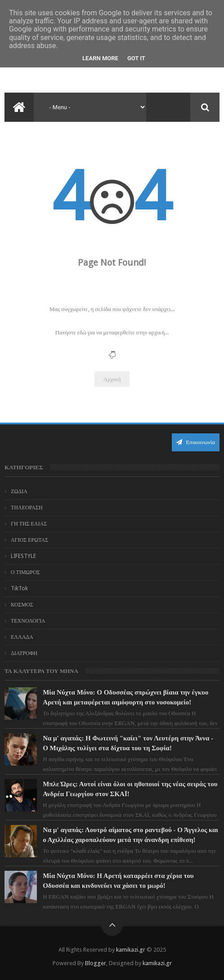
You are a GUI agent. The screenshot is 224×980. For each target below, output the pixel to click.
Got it (136, 58)
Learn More (100, 58)
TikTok (19, 588)
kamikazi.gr (131, 950)
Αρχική (112, 379)
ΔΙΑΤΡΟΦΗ (24, 653)
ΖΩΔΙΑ (19, 491)
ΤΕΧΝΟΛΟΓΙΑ (28, 621)
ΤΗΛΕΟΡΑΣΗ (27, 508)
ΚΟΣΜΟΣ (22, 605)
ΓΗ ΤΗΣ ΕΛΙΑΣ (29, 524)
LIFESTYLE (23, 556)
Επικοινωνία (196, 442)
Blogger (96, 963)
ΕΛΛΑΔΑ (22, 637)
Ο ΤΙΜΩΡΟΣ (25, 572)
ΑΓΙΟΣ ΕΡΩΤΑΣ (29, 540)
